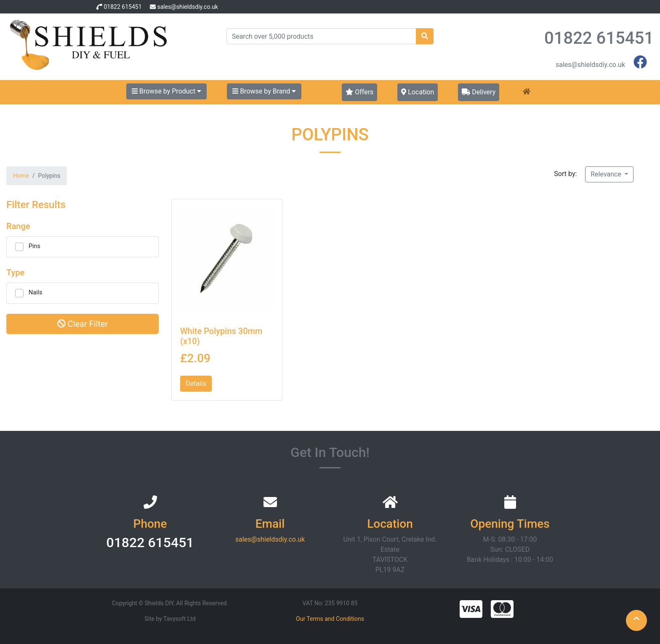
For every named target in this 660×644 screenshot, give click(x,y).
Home (21, 176)
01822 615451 (122, 7)
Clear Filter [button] (83, 324)
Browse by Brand (264, 91)
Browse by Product (166, 91)
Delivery (479, 92)
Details (196, 383)
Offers (359, 92)
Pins (35, 246)
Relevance (607, 174)
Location (418, 92)
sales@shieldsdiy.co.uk (187, 7)
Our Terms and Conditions (330, 619)
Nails (36, 293)
